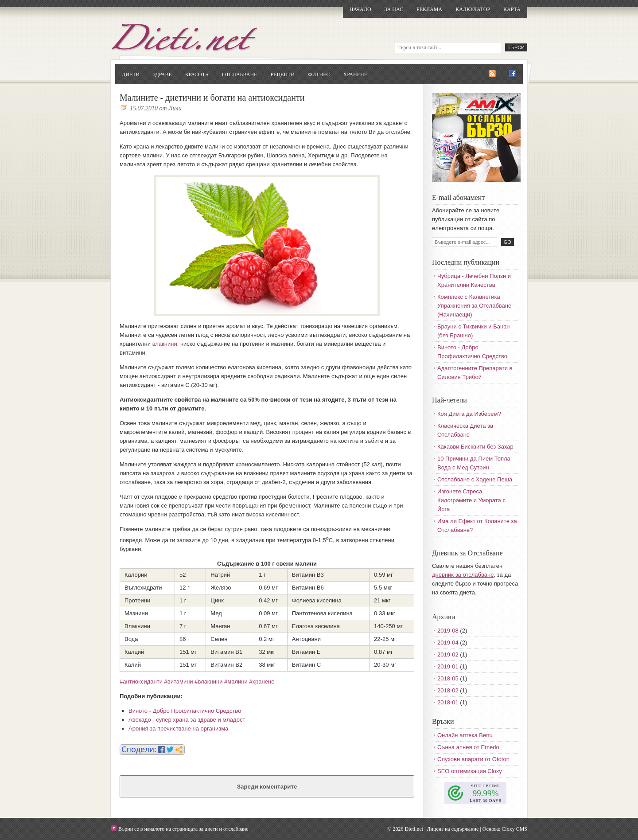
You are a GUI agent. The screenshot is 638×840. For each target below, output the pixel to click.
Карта (512, 9)
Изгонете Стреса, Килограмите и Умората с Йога (471, 500)
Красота (197, 74)
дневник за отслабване (463, 575)
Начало (360, 9)
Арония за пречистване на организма (178, 729)
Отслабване (239, 74)
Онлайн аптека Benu (465, 735)
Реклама (429, 9)
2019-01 (448, 666)
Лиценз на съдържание (453, 829)
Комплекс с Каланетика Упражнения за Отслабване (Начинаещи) (474, 306)
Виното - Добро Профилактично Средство (185, 711)
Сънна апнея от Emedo (468, 747)
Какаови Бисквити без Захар (475, 447)
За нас (394, 9)
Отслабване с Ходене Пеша (475, 479)
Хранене (355, 74)
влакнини (165, 344)
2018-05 (448, 678)
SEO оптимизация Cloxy (470, 771)
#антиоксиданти (141, 682)
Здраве (162, 74)
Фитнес (319, 74)
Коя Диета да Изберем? (469, 414)
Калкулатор (473, 9)
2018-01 (448, 702)
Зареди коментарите (267, 787)
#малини (236, 682)
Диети (131, 74)
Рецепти (282, 74)
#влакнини (208, 682)
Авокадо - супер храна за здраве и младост (187, 720)
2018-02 (448, 690)
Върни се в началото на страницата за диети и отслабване (183, 829)
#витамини (179, 682)
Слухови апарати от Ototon (473, 759)
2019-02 (448, 654)
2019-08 (448, 631)
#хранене (262, 682)
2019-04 (448, 643)
